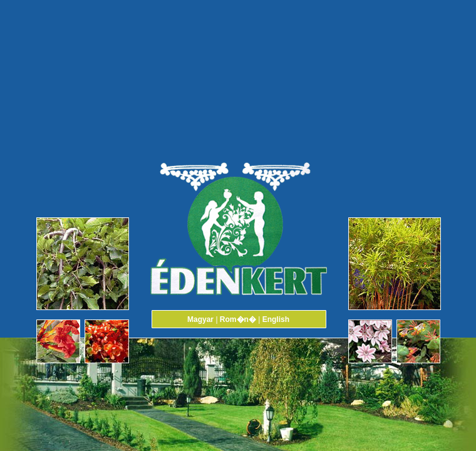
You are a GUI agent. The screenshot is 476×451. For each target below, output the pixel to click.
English (276, 319)
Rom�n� (238, 319)
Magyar (200, 319)
